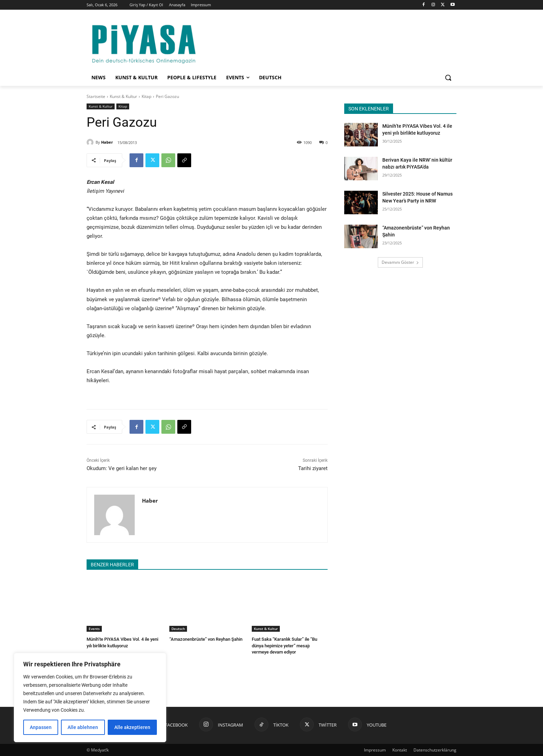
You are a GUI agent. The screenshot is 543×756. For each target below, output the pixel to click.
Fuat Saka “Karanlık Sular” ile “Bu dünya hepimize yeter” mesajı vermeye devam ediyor (284, 645)
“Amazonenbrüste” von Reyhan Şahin (206, 639)
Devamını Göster (400, 262)
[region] (90, 697)
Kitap (146, 96)
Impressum (375, 750)
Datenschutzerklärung (435, 750)
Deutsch (178, 629)
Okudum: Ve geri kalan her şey (122, 468)
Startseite (96, 96)
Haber (107, 142)
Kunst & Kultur (123, 96)
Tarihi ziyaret (313, 468)
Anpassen (41, 727)
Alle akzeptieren (132, 727)
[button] (448, 78)
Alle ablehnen (83, 727)
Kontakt (400, 750)
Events (94, 629)
